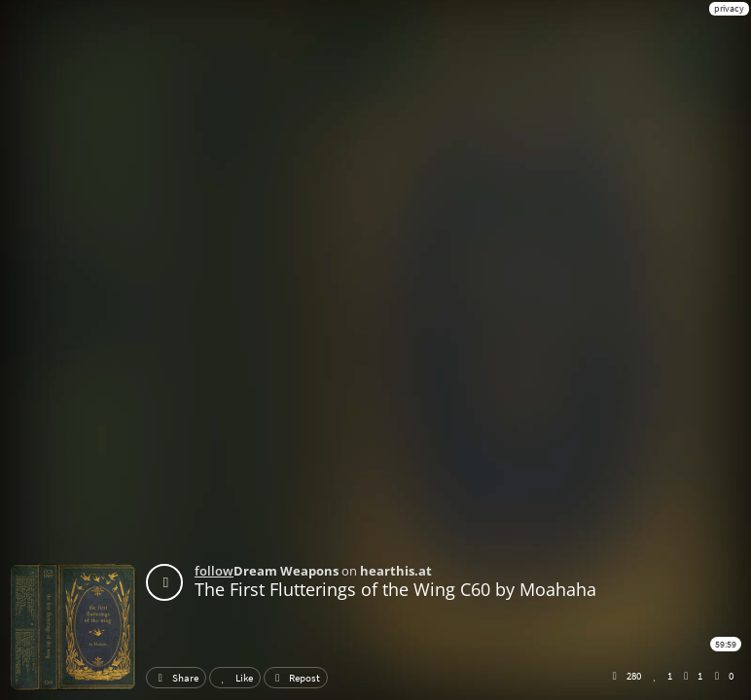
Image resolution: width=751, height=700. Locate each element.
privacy (729, 8)
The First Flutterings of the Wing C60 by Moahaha (395, 589)
